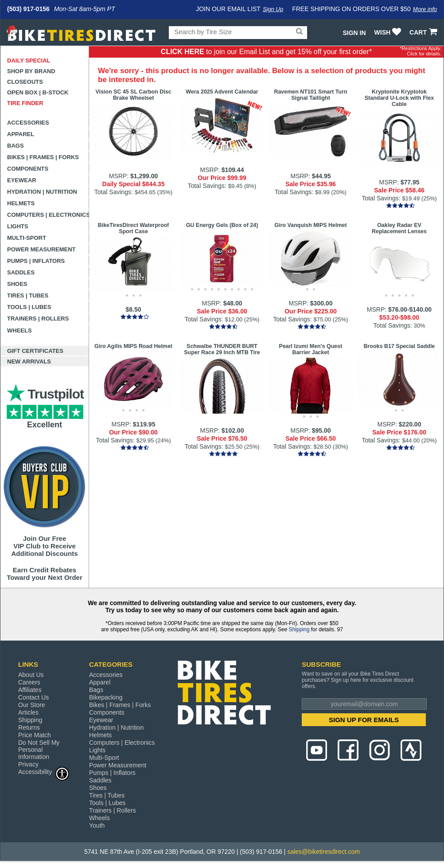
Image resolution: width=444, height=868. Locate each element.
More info (425, 9)
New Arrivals (29, 362)
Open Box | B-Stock (38, 92)
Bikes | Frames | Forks (43, 157)
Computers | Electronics (48, 215)
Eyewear (22, 180)
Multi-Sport (27, 238)
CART (424, 32)
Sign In (354, 33)
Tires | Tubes (28, 295)
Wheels (19, 330)
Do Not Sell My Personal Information (39, 750)
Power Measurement (41, 249)
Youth (97, 825)
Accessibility (44, 772)
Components (28, 169)
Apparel (21, 134)
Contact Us (33, 697)
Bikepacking (106, 697)
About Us (31, 675)
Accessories (28, 123)
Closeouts (25, 82)
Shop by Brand (31, 71)
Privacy (28, 764)
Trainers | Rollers (38, 319)
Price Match (35, 735)
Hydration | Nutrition (42, 192)
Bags (16, 146)
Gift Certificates (35, 351)
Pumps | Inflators (36, 261)
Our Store (32, 705)
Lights (18, 226)
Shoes (17, 284)
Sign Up (273, 9)
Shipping (299, 629)
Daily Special (29, 61)
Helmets (21, 203)
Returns (29, 727)
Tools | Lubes (29, 307)
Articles (28, 712)
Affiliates (30, 690)
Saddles (21, 272)
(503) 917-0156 (28, 9)
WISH (389, 32)
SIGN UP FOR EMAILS (364, 720)
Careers (29, 682)
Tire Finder (25, 103)
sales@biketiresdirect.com (323, 852)
